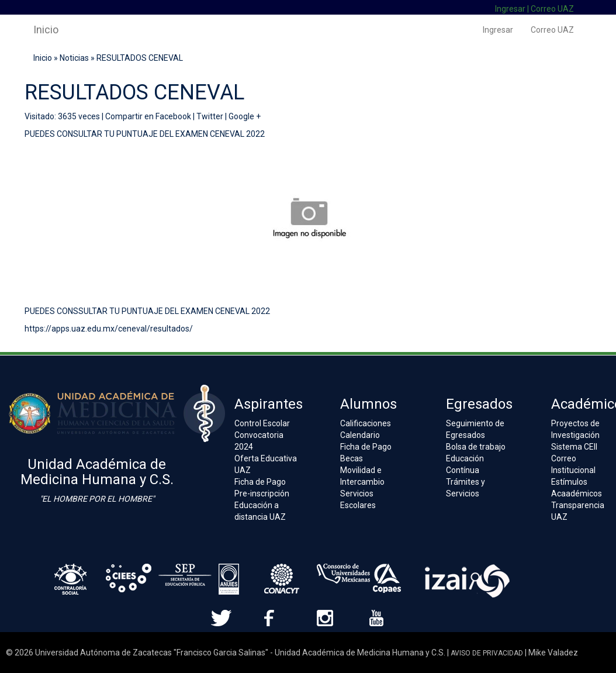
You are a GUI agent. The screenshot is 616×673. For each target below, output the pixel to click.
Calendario (360, 435)
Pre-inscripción (262, 493)
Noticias (74, 58)
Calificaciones (366, 423)
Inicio (46, 30)
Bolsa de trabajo (476, 447)
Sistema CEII (574, 447)
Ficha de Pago (260, 482)
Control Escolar (262, 423)
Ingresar (510, 9)
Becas (352, 458)
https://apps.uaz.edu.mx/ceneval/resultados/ (109, 329)
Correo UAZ (552, 9)
